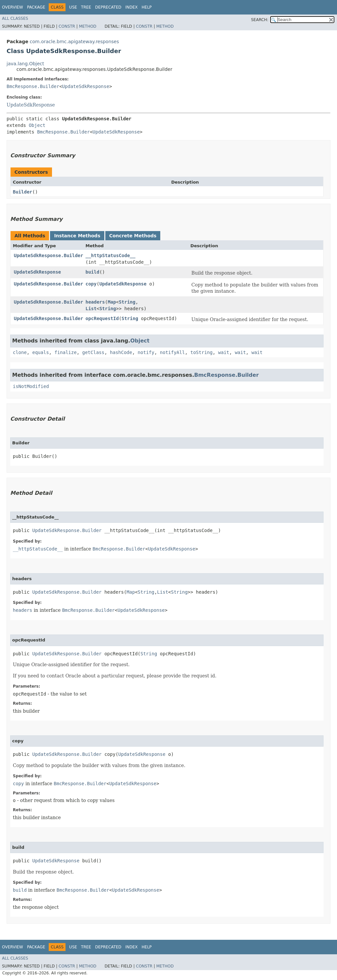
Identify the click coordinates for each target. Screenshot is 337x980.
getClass (93, 352)
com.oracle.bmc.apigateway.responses (74, 42)
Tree (86, 7)
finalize (65, 352)
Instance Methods (77, 236)
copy (91, 284)
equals (41, 352)
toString (202, 352)
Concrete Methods (133, 236)
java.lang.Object (25, 64)
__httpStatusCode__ (111, 255)
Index (132, 7)
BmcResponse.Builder (33, 86)
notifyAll (172, 352)
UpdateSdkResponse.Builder (49, 255)
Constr (67, 26)
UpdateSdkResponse (86, 86)
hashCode (121, 352)
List (91, 309)
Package (36, 7)
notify (146, 352)
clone (20, 352)
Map (112, 302)
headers (95, 302)
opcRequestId (102, 318)
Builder (23, 192)
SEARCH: (260, 20)
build (92, 272)
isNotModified (31, 386)
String (127, 302)
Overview (13, 7)
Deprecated (108, 7)
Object (37, 125)
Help (147, 7)
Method (88, 26)
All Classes (15, 18)
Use (73, 7)
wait (224, 352)
